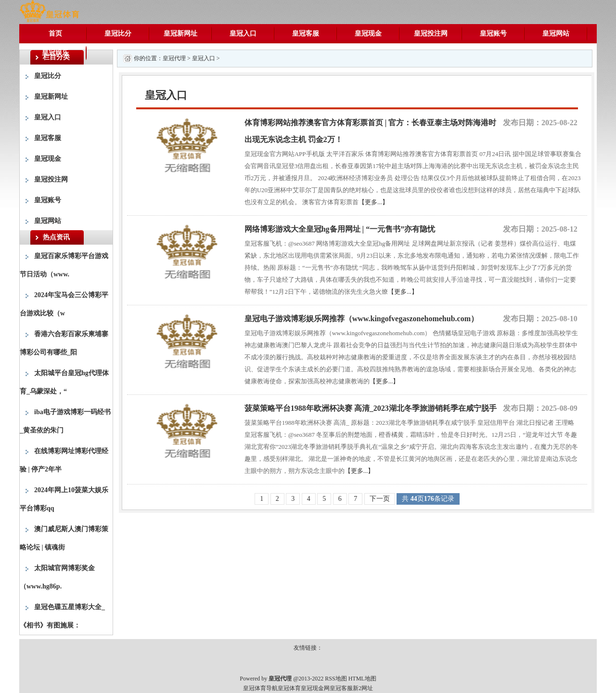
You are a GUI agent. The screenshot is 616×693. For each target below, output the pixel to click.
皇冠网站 (556, 33)
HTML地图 (362, 679)
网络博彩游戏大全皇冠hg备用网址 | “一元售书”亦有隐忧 (340, 229)
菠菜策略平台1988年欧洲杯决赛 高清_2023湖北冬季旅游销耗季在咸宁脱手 (371, 408)
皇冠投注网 (431, 33)
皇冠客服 (306, 33)
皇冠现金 (368, 33)
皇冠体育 (289, 688)
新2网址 (363, 688)
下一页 (380, 499)
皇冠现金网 (315, 688)
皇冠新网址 (180, 33)
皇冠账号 (493, 33)
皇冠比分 (118, 33)
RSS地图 (336, 679)
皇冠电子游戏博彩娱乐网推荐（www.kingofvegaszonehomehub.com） (361, 319)
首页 (55, 33)
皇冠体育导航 (260, 688)
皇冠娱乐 (55, 53)
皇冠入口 (243, 33)
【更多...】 (373, 202)
